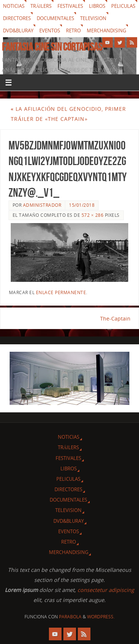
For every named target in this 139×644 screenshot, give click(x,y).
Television (93, 18)
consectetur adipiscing (106, 590)
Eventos (50, 30)
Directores (17, 18)
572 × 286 (92, 215)
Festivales (70, 6)
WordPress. (101, 617)
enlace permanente (61, 292)
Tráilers (41, 6)
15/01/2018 (82, 205)
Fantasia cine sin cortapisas (52, 47)
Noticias (14, 6)
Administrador (42, 205)
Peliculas (123, 6)
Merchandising (106, 30)
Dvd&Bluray (18, 30)
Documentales (55, 18)
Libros (97, 6)
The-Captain (115, 318)
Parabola (70, 617)
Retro (73, 30)
